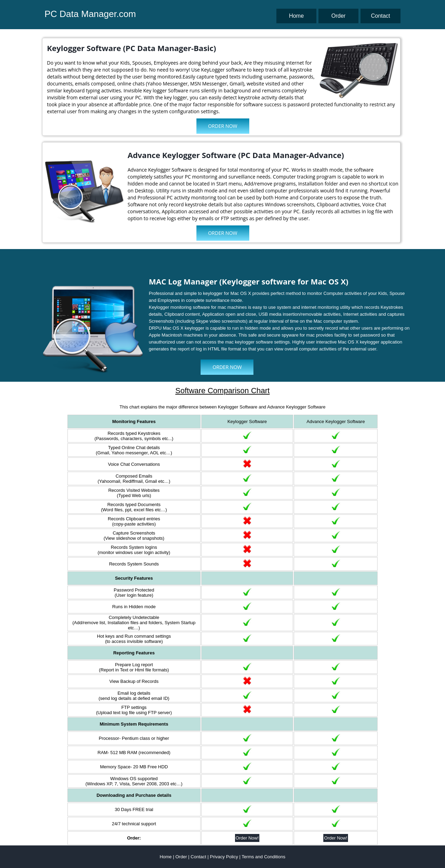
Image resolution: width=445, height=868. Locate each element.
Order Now (222, 126)
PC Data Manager (80, 14)
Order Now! (247, 838)
